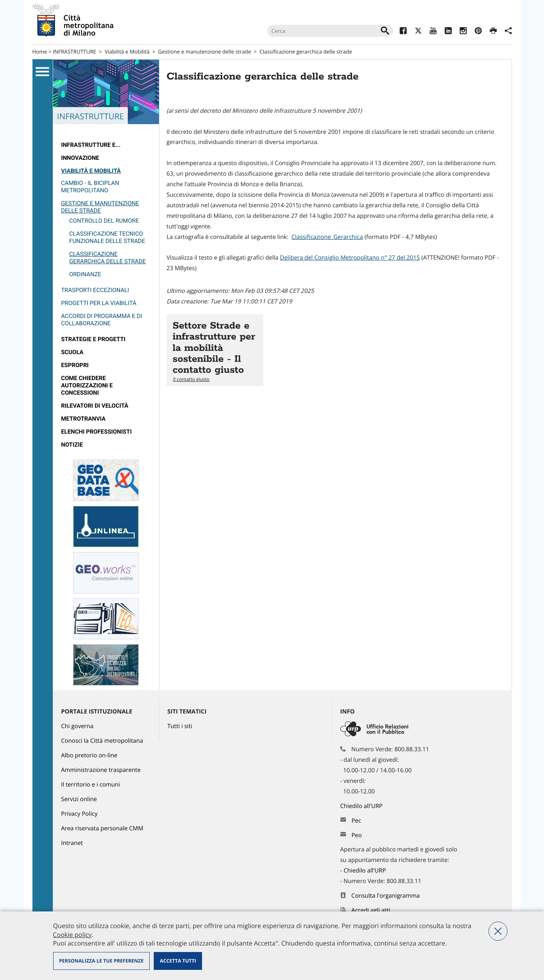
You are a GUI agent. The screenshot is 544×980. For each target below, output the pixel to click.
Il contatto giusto (191, 379)
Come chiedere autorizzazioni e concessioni (87, 386)
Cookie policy (72, 935)
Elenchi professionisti (97, 432)
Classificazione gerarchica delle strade (306, 52)
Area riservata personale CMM (102, 828)
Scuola (72, 352)
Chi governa (77, 726)
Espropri (75, 365)
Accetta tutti (178, 961)
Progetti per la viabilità (99, 303)
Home (40, 52)
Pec (356, 821)
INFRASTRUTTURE (74, 52)
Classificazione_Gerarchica (327, 237)
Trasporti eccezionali (95, 290)
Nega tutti (498, 931)
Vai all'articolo (215, 350)
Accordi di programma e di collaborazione (102, 320)
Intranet (72, 843)
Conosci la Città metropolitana (102, 741)
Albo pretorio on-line (89, 755)
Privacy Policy (80, 814)
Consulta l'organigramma (386, 896)
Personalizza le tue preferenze (101, 961)
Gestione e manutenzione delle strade (205, 52)
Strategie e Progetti (94, 339)
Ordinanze (85, 274)
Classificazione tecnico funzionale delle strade (107, 237)
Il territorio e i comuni (91, 785)
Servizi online (79, 799)
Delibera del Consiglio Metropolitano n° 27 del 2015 (350, 258)
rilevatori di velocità (95, 406)
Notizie (72, 445)
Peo (356, 835)
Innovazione (80, 158)
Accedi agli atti (371, 910)
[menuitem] (106, 145)
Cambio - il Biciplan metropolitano (90, 187)
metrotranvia (84, 419)
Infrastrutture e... (91, 145)
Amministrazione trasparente (101, 770)
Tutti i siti (180, 726)
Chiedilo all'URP (362, 806)
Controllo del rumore (104, 221)
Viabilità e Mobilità (127, 52)
